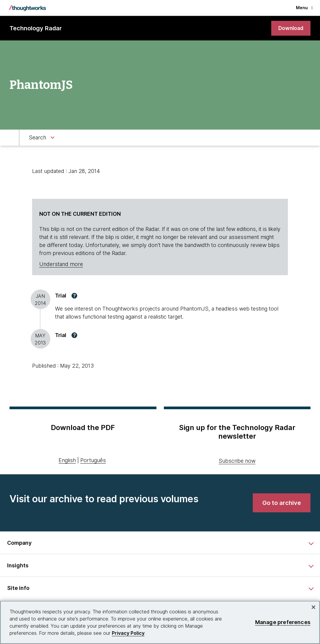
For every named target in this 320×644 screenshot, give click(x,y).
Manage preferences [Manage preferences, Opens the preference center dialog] (283, 622)
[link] (290, 28)
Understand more (61, 264)
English (67, 460)
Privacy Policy (128, 633)
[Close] (313, 607)
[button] (74, 296)
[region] (160, 622)
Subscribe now (237, 461)
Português (93, 460)
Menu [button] (304, 8)
